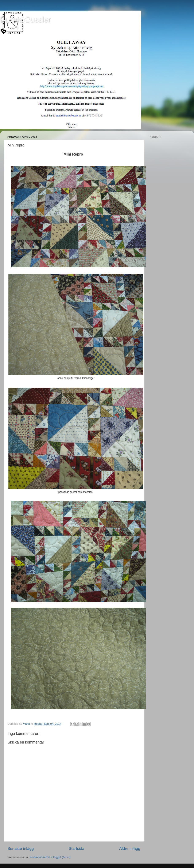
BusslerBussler (25, 20)
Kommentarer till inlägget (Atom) (50, 857)
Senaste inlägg (21, 848)
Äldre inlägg (130, 848)
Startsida (76, 848)
